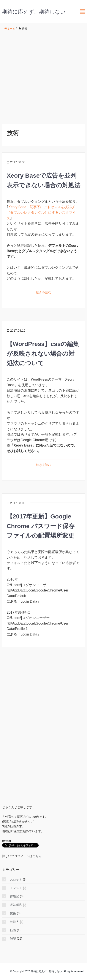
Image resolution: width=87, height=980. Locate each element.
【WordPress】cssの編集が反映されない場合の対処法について (43, 354)
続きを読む (44, 292)
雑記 (13, 939)
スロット (16, 879)
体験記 (14, 896)
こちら (37, 856)
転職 (13, 930)
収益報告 (16, 905)
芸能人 (14, 922)
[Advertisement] (43, 77)
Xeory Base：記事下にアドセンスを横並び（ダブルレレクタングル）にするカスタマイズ (41, 212)
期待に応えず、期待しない (34, 12)
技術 (13, 913)
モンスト (16, 888)
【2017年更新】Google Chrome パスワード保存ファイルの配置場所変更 (41, 526)
